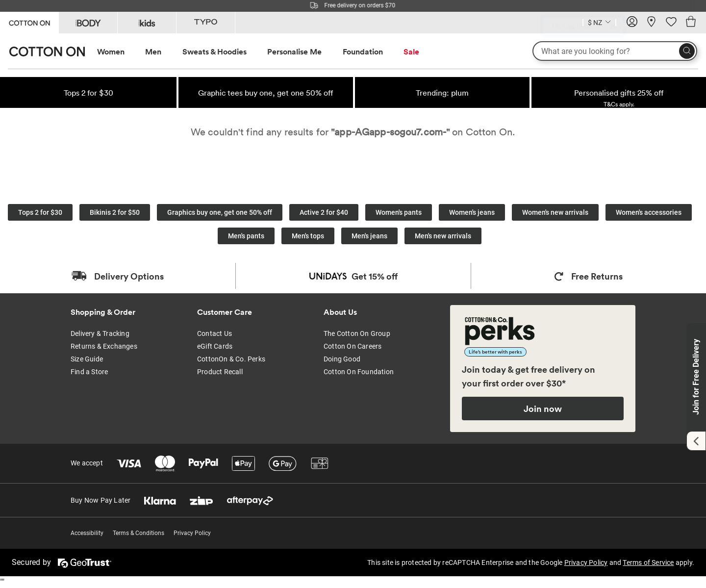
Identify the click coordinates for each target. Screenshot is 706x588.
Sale (411, 51)
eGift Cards (215, 346)
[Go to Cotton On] (29, 22)
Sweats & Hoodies (214, 51)
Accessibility (87, 533)
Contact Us (214, 333)
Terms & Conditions (139, 533)
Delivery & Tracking (100, 333)
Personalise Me (294, 51)
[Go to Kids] (147, 23)
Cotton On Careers (353, 346)
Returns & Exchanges (104, 346)
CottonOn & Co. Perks (231, 359)
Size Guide (87, 359)
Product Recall (220, 372)
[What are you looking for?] (615, 51)
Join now (543, 409)
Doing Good (342, 359)
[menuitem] (120, 52)
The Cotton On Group (357, 333)
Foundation (363, 51)
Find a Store (89, 372)
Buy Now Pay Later (101, 500)
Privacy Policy (192, 533)
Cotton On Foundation (359, 372)
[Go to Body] (88, 23)
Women (111, 51)
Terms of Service (648, 562)
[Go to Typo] (206, 23)
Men (153, 51)
